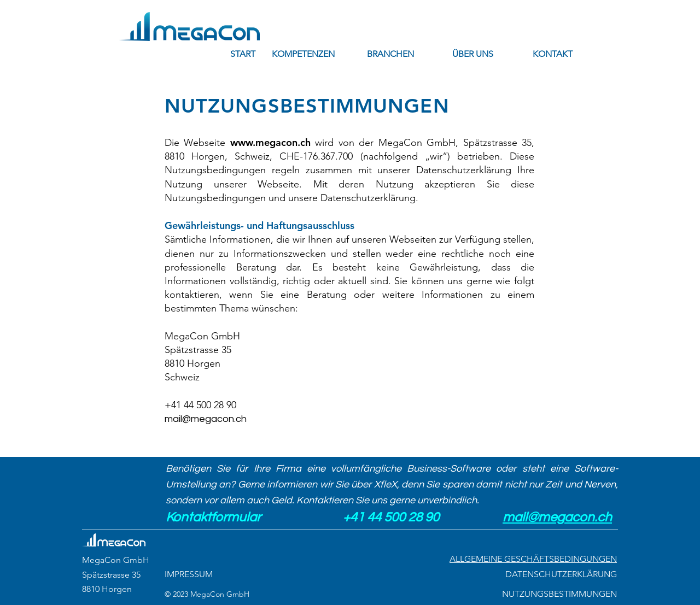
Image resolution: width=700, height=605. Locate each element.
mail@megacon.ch (206, 419)
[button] (303, 54)
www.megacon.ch (270, 142)
